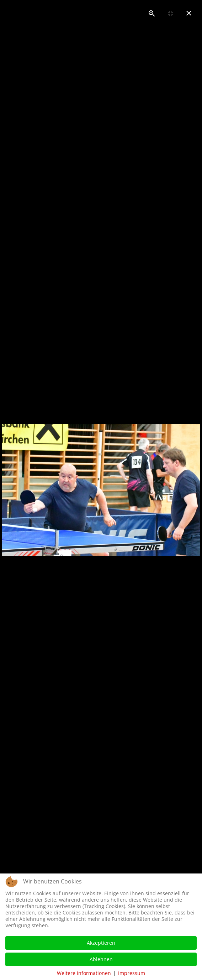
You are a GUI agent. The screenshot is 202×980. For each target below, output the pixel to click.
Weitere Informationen (84, 973)
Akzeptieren (101, 943)
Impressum (132, 973)
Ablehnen (101, 959)
